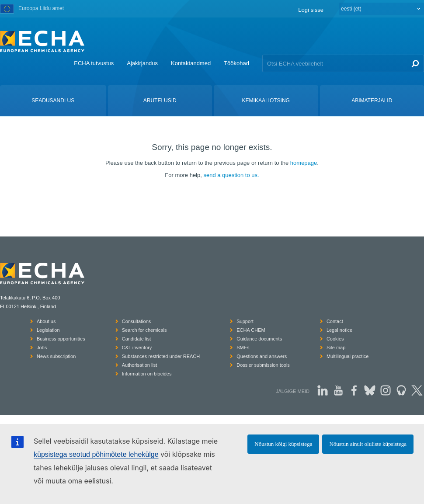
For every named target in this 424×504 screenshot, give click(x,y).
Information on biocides (147, 374)
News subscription (56, 356)
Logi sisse (311, 10)
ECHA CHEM (251, 330)
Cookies (335, 339)
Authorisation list (140, 365)
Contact (335, 321)
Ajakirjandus (142, 63)
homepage (304, 163)
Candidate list (137, 339)
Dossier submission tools (263, 365)
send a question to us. (231, 175)
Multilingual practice (348, 356)
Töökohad (236, 63)
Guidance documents (259, 339)
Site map (336, 348)
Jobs (42, 348)
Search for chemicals (144, 330)
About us (46, 321)
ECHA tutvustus (94, 63)
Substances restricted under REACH (161, 356)
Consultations (137, 321)
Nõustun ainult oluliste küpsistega (368, 444)
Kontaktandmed (191, 63)
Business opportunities (61, 339)
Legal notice (339, 330)
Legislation (48, 330)
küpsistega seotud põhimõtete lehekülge (96, 454)
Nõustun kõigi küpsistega (283, 444)
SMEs (243, 348)
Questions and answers (262, 356)
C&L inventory (137, 348)
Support (245, 321)
